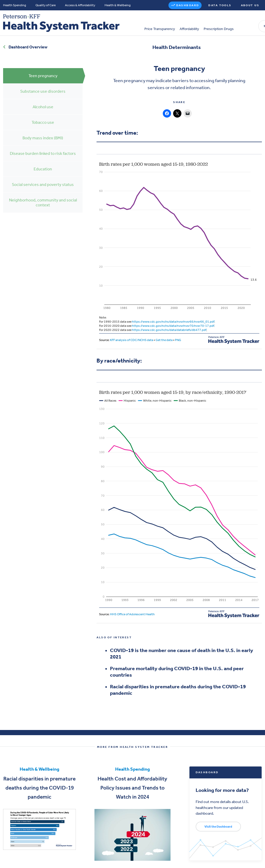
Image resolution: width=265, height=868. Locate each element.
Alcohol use (43, 102)
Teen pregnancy (43, 71)
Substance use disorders (43, 87)
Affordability (133, 24)
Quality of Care (46, 5)
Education (43, 164)
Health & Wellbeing (118, 5)
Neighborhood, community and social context (43, 198)
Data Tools (220, 5)
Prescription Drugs (162, 24)
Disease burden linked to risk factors (43, 149)
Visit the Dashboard (218, 822)
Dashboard (188, 5)
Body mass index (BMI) (43, 133)
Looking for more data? (225, 785)
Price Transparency (103, 24)
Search (215, 21)
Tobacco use (43, 118)
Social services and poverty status (43, 180)
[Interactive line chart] (179, 249)
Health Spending (15, 5)
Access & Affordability (80, 5)
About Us (250, 5)
